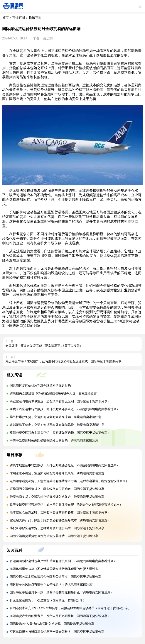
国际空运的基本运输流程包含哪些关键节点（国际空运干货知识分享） (57, 577)
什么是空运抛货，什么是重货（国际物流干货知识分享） (48, 600)
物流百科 (35, 18)
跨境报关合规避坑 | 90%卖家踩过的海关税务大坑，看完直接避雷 (53, 393)
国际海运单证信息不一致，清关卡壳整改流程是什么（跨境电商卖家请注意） (62, 592)
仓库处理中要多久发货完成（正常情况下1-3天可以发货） (44, 346)
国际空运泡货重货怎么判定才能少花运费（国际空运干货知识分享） (56, 536)
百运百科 (19, 18)
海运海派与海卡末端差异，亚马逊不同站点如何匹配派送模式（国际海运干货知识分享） (65, 361)
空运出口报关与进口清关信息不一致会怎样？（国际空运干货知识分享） (59, 632)
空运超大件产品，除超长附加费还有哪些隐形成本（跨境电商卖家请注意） (60, 520)
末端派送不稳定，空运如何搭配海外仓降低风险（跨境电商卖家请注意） (59, 425)
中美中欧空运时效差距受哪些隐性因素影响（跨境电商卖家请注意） (56, 441)
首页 (5, 18)
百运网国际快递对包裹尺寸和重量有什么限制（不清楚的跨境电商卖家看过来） (63, 561)
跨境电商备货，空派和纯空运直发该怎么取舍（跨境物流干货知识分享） (59, 497)
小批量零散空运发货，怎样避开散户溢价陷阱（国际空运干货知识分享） (59, 528)
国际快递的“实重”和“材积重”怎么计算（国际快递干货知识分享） (54, 624)
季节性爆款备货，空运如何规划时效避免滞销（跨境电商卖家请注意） (57, 417)
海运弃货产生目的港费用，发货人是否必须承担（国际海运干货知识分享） (60, 616)
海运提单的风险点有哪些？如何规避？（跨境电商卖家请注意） (52, 585)
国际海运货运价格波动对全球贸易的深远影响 (40, 386)
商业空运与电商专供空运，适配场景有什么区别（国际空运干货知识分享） (60, 401)
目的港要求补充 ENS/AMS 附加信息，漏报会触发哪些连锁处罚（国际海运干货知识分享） (71, 608)
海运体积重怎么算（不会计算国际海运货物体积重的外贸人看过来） (56, 569)
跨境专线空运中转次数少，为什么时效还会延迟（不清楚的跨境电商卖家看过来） (65, 409)
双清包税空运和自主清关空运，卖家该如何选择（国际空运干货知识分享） (60, 433)
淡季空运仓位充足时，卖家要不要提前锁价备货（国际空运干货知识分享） (60, 512)
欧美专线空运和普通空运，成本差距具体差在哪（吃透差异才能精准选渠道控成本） (66, 505)
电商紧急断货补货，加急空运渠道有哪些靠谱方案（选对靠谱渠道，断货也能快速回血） (69, 481)
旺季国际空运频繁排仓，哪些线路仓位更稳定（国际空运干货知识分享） (59, 489)
